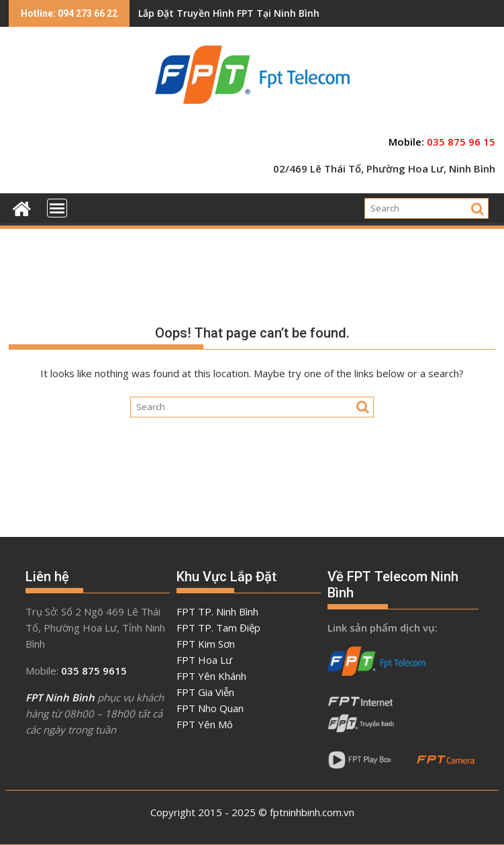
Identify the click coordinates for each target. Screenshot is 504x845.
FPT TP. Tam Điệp (218, 628)
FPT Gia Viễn (205, 692)
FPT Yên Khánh (211, 676)
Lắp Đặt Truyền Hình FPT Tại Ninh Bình (229, 13)
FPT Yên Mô (205, 724)
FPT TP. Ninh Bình (217, 611)
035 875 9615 (94, 670)
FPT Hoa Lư (204, 660)
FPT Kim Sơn (206, 644)
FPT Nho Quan (210, 708)
